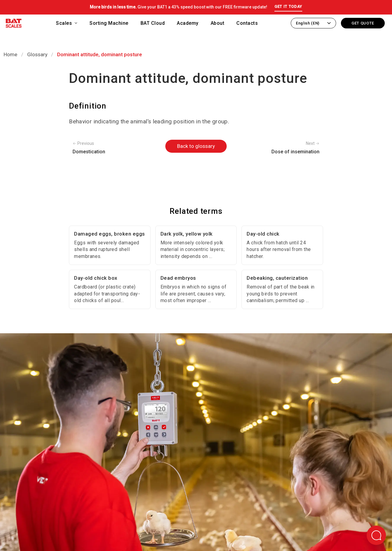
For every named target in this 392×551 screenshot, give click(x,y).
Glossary (37, 54)
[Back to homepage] (14, 24)
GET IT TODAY (288, 7)
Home (10, 54)
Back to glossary (196, 146)
